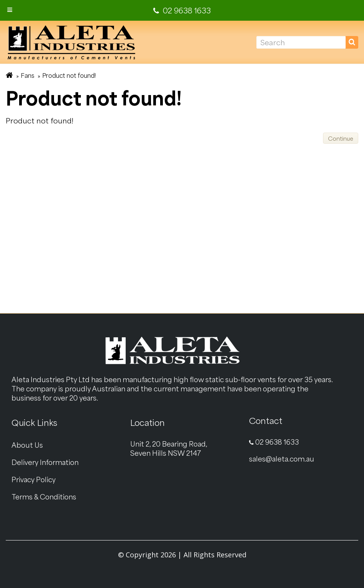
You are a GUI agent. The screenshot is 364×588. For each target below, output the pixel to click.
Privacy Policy (34, 479)
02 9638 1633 (274, 442)
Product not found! (69, 75)
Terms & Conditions (44, 497)
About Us (27, 445)
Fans (28, 75)
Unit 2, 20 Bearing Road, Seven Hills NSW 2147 (169, 448)
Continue (341, 138)
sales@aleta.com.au (282, 459)
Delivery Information (45, 462)
